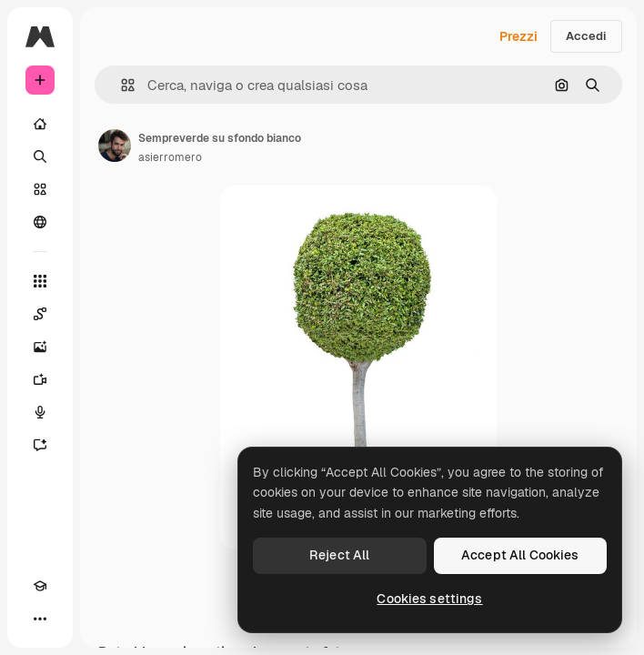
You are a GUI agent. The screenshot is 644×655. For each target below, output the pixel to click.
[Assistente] (40, 445)
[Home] (40, 124)
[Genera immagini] (40, 347)
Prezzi (518, 36)
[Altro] (40, 619)
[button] (121, 85)
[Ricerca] (40, 156)
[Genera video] (40, 379)
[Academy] (40, 586)
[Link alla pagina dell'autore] (115, 146)
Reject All (339, 555)
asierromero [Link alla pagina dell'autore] (170, 157)
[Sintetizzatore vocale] (40, 412)
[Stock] (40, 189)
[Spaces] (40, 314)
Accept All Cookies (520, 555)
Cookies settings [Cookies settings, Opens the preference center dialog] (429, 599)
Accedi (586, 36)
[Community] (40, 222)
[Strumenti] (40, 281)
